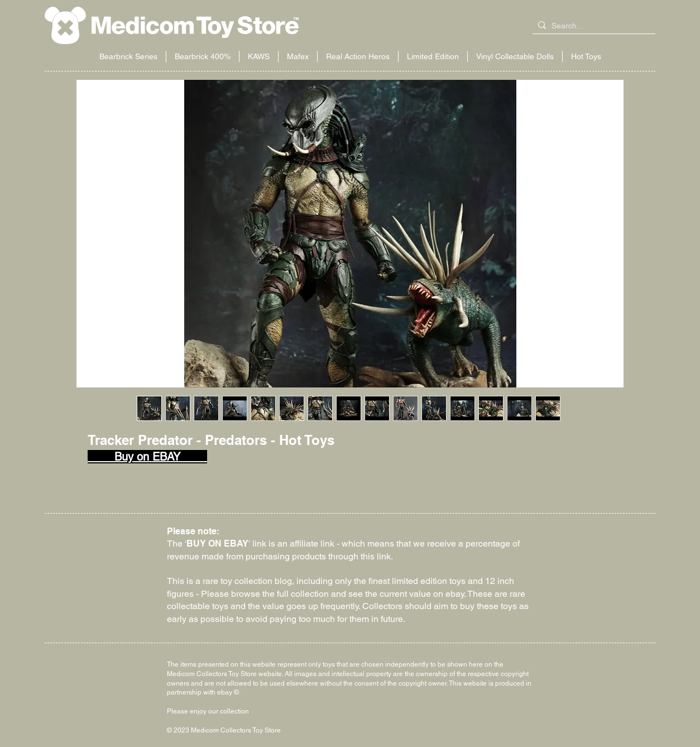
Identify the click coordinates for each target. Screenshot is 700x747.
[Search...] (592, 26)
